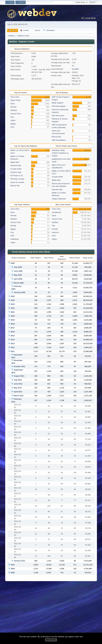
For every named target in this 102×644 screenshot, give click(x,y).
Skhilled (14, 110)
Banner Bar (56, 137)
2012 (13, 347)
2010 (13, 565)
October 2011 (19, 366)
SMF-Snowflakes (59, 140)
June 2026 (18, 271)
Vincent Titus (16, 114)
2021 (13, 312)
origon (13, 120)
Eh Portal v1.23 (17, 176)
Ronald (13, 107)
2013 (13, 344)
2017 (13, 328)
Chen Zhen (15, 97)
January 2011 (19, 561)
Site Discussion (58, 116)
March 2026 (19, 283)
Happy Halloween (59, 199)
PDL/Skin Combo (17, 179)
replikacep (15, 239)
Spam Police (16, 100)
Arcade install (16, 169)
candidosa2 (56, 212)
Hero (12, 127)
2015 (13, 336)
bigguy (13, 124)
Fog (12, 117)
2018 (13, 324)
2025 (13, 296)
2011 (13, 351)
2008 (13, 573)
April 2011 (18, 392)
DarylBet (75, 69)
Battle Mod (15, 162)
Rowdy (13, 226)
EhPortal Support (59, 106)
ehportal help (16, 165)
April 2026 (18, 279)
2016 (13, 332)
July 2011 (18, 380)
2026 (13, 263)
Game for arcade (17, 182)
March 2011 (19, 396)
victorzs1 (55, 232)
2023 (13, 304)
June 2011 (18, 384)
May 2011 (18, 388)
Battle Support (58, 103)
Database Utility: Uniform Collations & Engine (60, 153)
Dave (13, 104)
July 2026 (18, 267)
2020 (13, 316)
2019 (13, 320)
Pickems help (16, 172)
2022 (13, 308)
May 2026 (18, 275)
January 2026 (19, 292)
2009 (13, 569)
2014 (13, 340)
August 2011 (19, 376)
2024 (13, 300)
